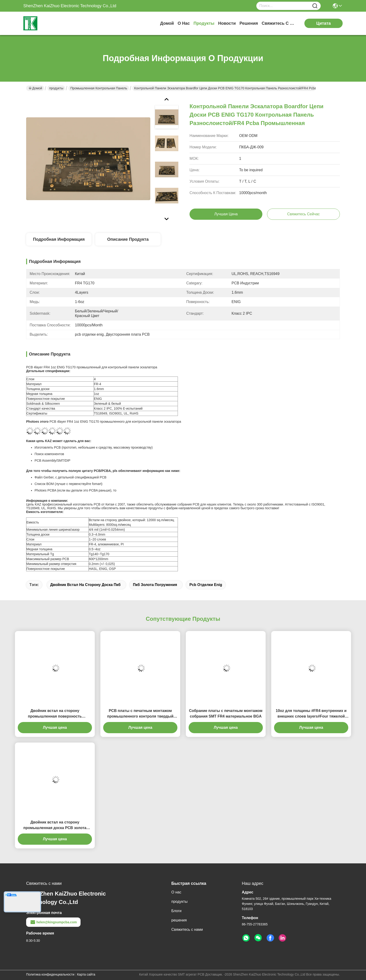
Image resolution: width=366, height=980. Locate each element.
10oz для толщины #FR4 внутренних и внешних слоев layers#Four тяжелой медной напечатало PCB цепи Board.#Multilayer (311, 714)
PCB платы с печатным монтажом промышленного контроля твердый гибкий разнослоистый (140, 714)
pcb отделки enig (206, 585)
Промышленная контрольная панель (99, 88)
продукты (204, 23)
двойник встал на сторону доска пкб (85, 585)
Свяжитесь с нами (279, 23)
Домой (167, 23)
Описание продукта (128, 239)
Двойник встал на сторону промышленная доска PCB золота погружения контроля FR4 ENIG (55, 825)
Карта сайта (86, 974)
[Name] (315, 6)
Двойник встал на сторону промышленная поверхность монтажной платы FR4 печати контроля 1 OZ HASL (55, 714)
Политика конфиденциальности (50, 974)
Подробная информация (59, 239)
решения (249, 23)
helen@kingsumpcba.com (53, 922)
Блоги (176, 911)
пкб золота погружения (155, 585)
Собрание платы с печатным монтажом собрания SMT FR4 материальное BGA (226, 713)
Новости (227, 23)
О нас (184, 23)
